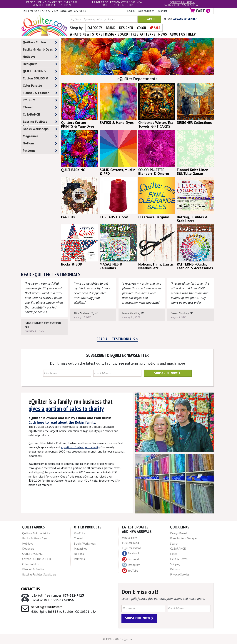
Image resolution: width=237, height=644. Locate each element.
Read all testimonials (117, 339)
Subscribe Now (168, 373)
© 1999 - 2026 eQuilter (117, 639)
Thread (40, 107)
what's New (80, 34)
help (192, 34)
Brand (111, 28)
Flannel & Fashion (40, 93)
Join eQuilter (146, 11)
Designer (126, 28)
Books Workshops (40, 129)
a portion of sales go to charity (80, 447)
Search (149, 19)
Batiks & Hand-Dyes (40, 50)
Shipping (175, 564)
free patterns (143, 34)
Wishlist (162, 11)
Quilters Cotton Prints (40, 43)
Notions (40, 143)
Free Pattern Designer (184, 538)
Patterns (40, 151)
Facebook (131, 553)
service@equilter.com (47, 607)
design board (117, 34)
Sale (157, 28)
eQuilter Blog (130, 543)
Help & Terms (179, 559)
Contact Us (30, 589)
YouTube (130, 571)
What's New (129, 538)
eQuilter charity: (182, 2)
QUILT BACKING (40, 71)
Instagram (131, 565)
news (163, 34)
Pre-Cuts (40, 100)
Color (142, 28)
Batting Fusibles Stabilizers (40, 122)
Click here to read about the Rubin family (62, 422)
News (174, 554)
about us (177, 34)
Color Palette (40, 86)
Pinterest (131, 559)
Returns (175, 569)
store (97, 34)
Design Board (178, 533)
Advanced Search (185, 19)
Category (95, 28)
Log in (131, 11)
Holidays (40, 57)
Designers (40, 64)
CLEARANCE (40, 115)
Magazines (40, 136)
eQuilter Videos (132, 548)
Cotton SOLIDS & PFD (40, 79)
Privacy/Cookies (180, 574)
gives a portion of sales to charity (66, 408)
